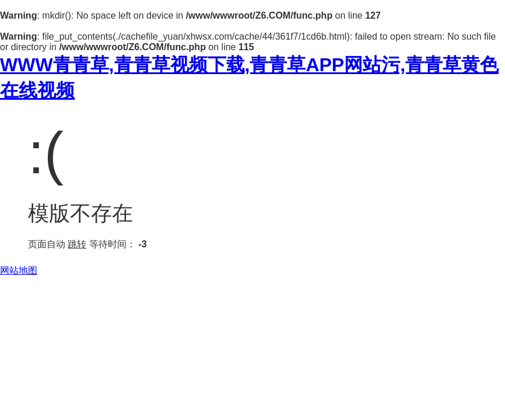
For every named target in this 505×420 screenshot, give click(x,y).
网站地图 (19, 270)
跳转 (77, 244)
